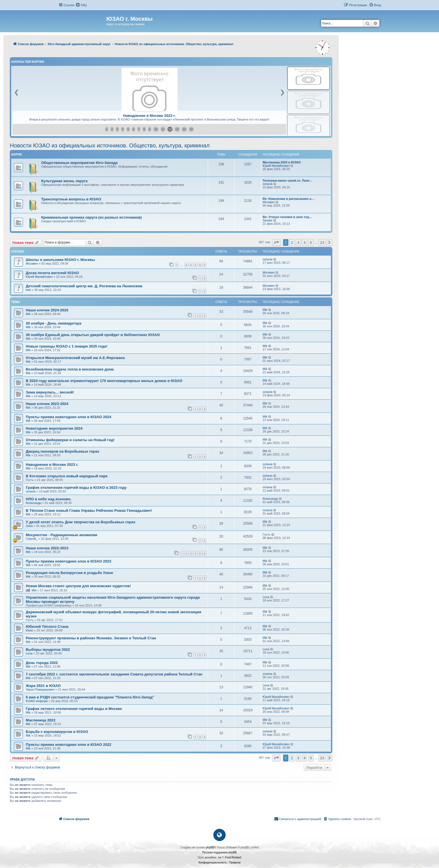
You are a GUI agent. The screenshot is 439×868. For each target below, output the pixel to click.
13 (177, 129)
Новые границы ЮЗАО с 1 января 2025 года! (67, 346)
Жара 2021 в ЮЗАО (43, 686)
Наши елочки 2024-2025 (47, 310)
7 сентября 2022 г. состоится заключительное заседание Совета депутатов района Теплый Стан (114, 674)
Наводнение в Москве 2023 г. (150, 116)
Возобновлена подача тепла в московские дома (70, 369)
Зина (29, 526)
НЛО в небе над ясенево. (49, 499)
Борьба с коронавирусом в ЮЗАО (57, 732)
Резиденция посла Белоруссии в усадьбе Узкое (69, 573)
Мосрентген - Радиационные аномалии (61, 535)
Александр (33, 503)
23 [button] (322, 242)
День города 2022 (42, 663)
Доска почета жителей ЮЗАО (52, 273)
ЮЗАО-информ (37, 701)
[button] (276, 242)
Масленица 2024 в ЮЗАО (282, 162)
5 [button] (311, 242)
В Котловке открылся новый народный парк (67, 476)
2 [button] (292, 242)
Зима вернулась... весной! (50, 392)
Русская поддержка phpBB (219, 852)
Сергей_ (32, 539)
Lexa (266, 597)
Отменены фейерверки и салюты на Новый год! (70, 440)
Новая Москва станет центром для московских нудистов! (78, 586)
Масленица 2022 (41, 720)
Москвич (269, 202)
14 (184, 129)
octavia (268, 184)
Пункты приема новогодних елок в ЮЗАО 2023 (68, 561)
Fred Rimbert (233, 857)
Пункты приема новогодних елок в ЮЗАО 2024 (68, 417)
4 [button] (304, 242)
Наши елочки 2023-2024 (47, 404)
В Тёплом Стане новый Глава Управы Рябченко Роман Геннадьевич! (89, 511)
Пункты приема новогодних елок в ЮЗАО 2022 (68, 745)
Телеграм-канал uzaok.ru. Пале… (288, 180)
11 (163, 129)
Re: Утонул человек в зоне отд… (287, 217)
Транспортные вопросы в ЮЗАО (71, 199)
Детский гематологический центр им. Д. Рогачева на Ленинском (84, 286)
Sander (268, 220)
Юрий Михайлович (276, 166)
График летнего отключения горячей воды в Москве (74, 709)
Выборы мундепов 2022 (48, 650)
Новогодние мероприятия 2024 (54, 428)
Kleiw (29, 630)
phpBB (210, 847)
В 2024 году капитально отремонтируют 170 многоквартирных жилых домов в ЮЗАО (104, 381)
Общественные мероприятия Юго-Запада (79, 163)
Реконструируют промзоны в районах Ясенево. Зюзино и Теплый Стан (91, 638)
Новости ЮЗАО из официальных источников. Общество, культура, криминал (110, 145)
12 (170, 129)
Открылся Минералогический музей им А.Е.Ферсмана (75, 358)
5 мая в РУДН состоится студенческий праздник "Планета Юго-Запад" (90, 697)
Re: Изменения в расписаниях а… (288, 199)
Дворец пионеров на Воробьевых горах (63, 451)
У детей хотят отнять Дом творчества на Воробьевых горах (80, 522)
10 (156, 129)
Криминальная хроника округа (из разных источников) (91, 217)
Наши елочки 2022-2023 (47, 548)
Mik (28, 314)
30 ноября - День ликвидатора (54, 323)
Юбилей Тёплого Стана (47, 627)
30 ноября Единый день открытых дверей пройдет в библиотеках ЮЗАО (93, 335)
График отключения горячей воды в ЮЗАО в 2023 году (76, 488)
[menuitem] (81, 5)
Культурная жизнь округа (64, 181)
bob (28, 290)
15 (191, 129)
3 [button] (298, 242)
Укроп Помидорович (40, 689)
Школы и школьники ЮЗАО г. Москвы (60, 260)
